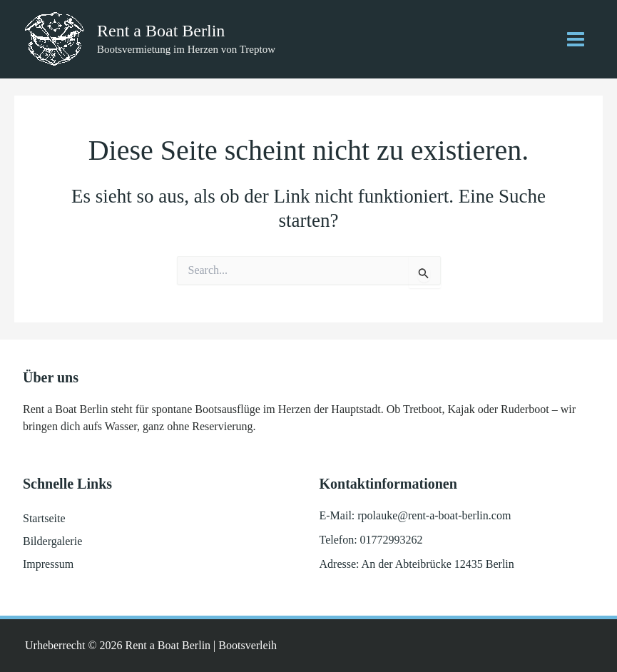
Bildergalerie (52, 541)
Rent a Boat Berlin (161, 31)
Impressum (48, 564)
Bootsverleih (248, 645)
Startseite (44, 518)
